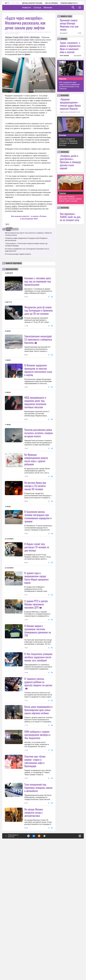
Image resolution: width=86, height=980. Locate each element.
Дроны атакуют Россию (32, 3)
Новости (33, 8)
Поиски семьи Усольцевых (72, 3)
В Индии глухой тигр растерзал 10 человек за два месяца (37, 612)
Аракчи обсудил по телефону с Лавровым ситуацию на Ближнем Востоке (68, 142)
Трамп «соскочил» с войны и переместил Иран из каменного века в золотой (70, 47)
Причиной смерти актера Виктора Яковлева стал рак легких (69, 25)
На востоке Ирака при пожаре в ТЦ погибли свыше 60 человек (35, 529)
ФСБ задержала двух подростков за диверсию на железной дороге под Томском (69, 85)
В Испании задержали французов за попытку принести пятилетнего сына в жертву (38, 392)
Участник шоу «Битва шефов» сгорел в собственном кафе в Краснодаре (35, 870)
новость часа (66, 16)
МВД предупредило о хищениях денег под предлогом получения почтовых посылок (35, 424)
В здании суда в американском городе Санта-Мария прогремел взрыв (36, 643)
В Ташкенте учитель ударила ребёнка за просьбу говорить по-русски (38, 769)
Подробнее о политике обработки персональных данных (46, 967)
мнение (64, 39)
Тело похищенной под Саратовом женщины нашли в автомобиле (38, 918)
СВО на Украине (51, 3)
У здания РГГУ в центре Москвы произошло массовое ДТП (36, 669)
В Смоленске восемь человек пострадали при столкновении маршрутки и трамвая (38, 560)
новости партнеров (14, 263)
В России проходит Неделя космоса (18, 254)
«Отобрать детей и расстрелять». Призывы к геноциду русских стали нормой (70, 162)
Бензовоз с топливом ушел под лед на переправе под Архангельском (38, 281)
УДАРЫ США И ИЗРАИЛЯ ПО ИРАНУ (70, 112)
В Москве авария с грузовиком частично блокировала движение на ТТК (38, 718)
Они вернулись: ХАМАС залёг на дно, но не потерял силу (70, 217)
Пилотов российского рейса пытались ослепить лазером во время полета (39, 455)
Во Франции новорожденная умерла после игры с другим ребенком (36, 503)
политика (65, 95)
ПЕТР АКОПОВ (64, 56)
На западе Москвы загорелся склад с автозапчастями (34, 943)
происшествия (12, 269)
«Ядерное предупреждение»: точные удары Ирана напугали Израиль (70, 104)
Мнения (55, 8)
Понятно (75, 966)
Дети (7, 224)
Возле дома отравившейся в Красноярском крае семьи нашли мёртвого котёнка (38, 819)
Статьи (44, 8)
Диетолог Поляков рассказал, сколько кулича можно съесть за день (70, 199)
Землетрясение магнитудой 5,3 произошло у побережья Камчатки (38, 339)
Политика (63, 135)
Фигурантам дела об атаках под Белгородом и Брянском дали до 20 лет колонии (39, 310)
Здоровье (63, 193)
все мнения (78, 56)
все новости (64, 33)
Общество (63, 79)
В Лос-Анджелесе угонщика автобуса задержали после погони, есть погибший (38, 744)
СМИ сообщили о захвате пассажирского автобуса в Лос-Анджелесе (37, 843)
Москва (9, 37)
